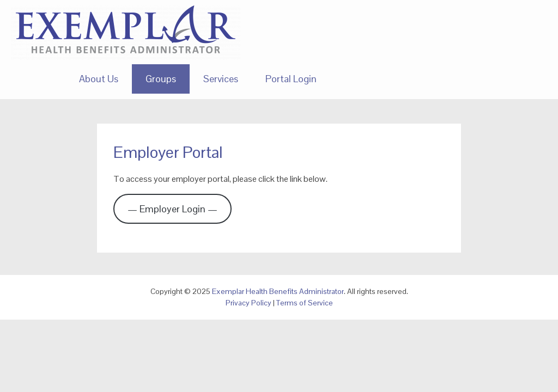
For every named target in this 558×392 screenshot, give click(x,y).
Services (221, 79)
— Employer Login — (172, 209)
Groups (161, 79)
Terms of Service (305, 303)
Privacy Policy (248, 303)
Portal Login (291, 79)
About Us (99, 79)
